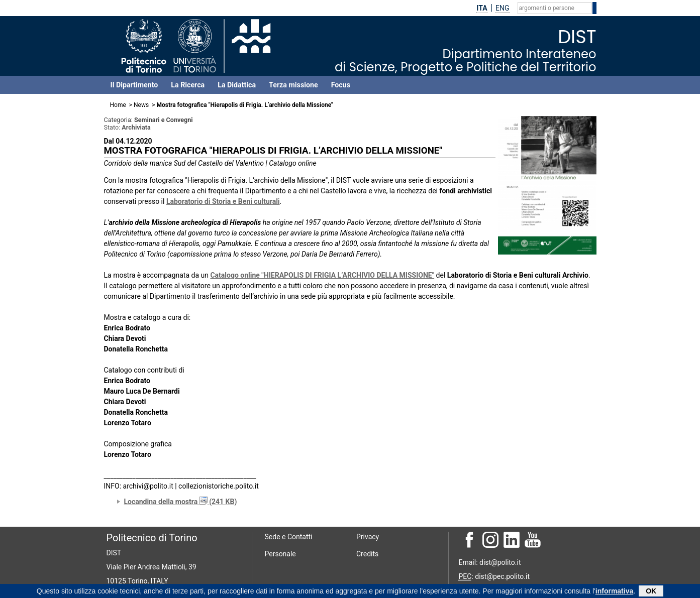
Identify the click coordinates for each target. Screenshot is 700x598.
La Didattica (237, 85)
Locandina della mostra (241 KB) (181, 502)
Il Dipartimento (134, 85)
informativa (614, 592)
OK (651, 592)
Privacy (368, 537)
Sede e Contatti (289, 537)
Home (118, 105)
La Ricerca (188, 85)
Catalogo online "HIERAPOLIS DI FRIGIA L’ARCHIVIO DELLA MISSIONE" (322, 275)
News (141, 105)
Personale (280, 554)
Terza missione (293, 85)
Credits (367, 554)
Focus (341, 85)
